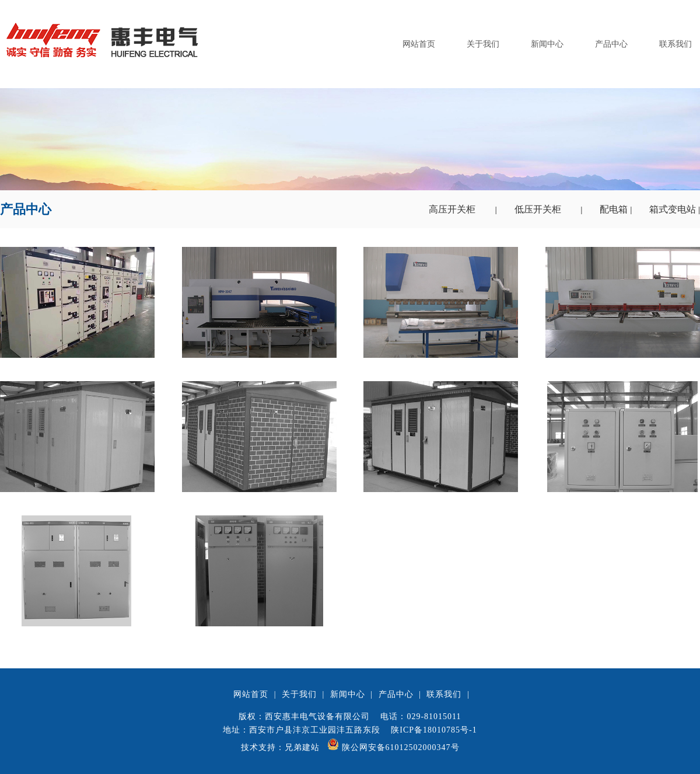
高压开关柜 (453, 209)
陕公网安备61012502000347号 (393, 747)
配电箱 (615, 209)
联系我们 (675, 44)
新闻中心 (547, 44)
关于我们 (483, 44)
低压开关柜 (539, 209)
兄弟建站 (302, 747)
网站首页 (419, 44)
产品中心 (611, 44)
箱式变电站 (674, 209)
